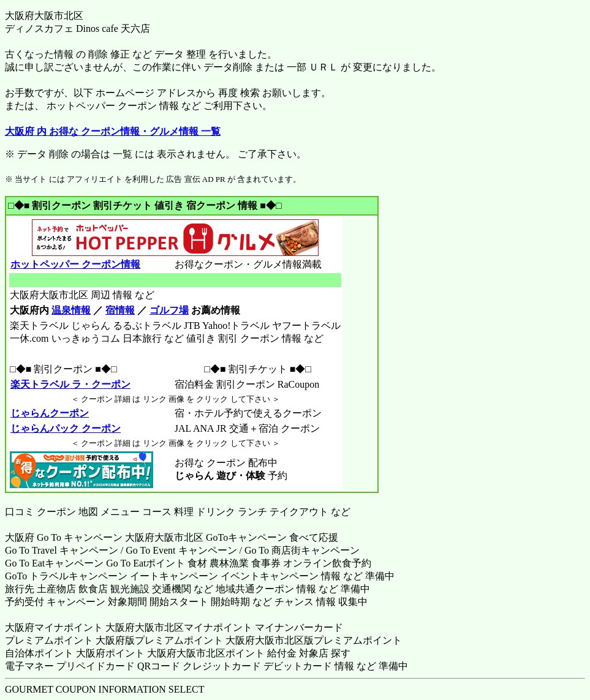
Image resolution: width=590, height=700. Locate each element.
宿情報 (120, 310)
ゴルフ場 (169, 310)
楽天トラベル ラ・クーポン (70, 384)
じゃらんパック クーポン (65, 428)
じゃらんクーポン (49, 413)
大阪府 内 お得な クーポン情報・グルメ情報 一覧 (113, 131)
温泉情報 (71, 310)
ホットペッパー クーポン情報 (75, 264)
